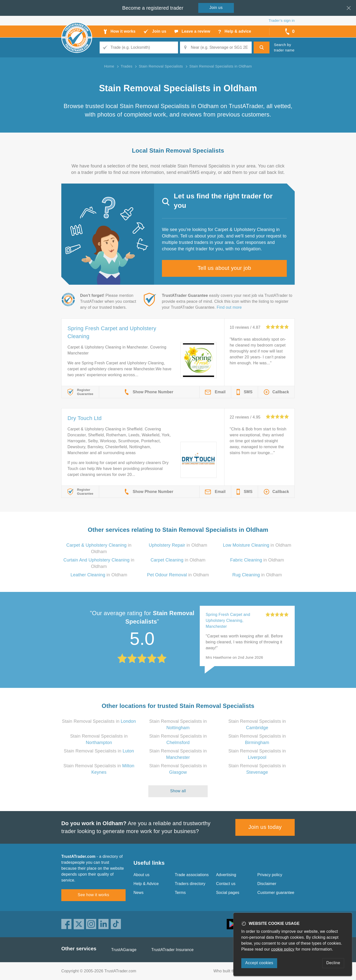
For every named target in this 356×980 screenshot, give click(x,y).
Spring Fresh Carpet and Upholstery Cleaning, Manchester (228, 620)
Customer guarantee (276, 893)
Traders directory (190, 884)
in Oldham (178, 545)
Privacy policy (270, 875)
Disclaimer (267, 884)
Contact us (226, 884)
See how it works (93, 895)
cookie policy (283, 949)
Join (216, 8)
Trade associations (192, 875)
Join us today (265, 827)
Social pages (228, 893)
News (139, 893)
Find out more (229, 307)
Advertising (226, 875)
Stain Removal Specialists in (99, 721)
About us (142, 875)
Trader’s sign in (282, 20)
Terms (180, 893)
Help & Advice (146, 884)
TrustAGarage (124, 950)
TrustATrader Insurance (172, 950)
